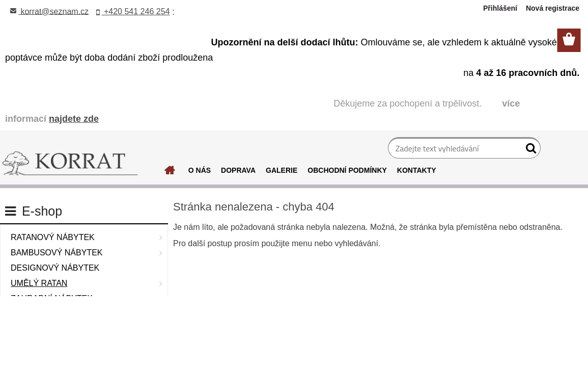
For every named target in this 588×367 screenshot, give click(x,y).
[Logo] (70, 164)
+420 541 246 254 (133, 11)
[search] (529, 150)
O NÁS (200, 170)
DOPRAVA (238, 170)
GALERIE (282, 170)
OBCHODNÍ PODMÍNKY (347, 170)
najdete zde (74, 119)
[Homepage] (170, 173)
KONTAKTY (417, 170)
